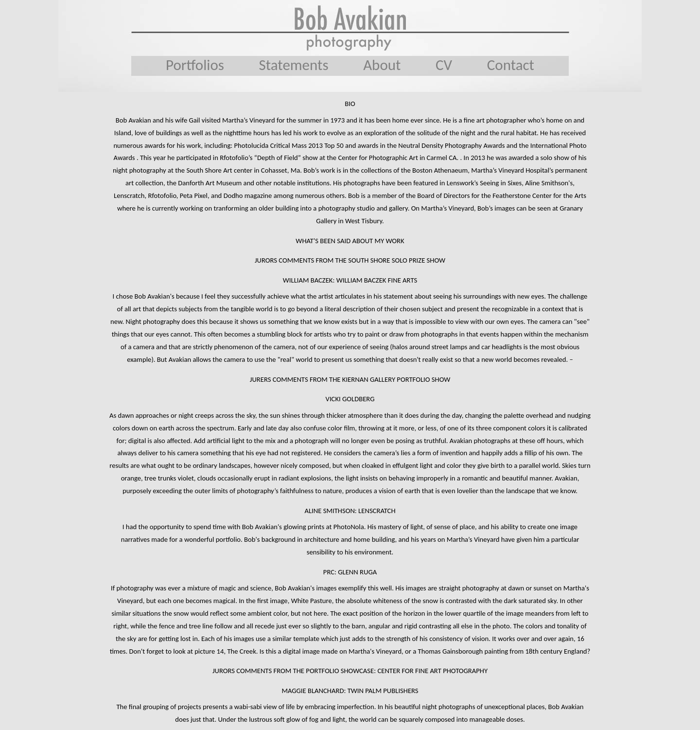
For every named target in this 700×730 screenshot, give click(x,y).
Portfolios (195, 65)
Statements (294, 65)
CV (444, 65)
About (382, 65)
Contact (511, 65)
